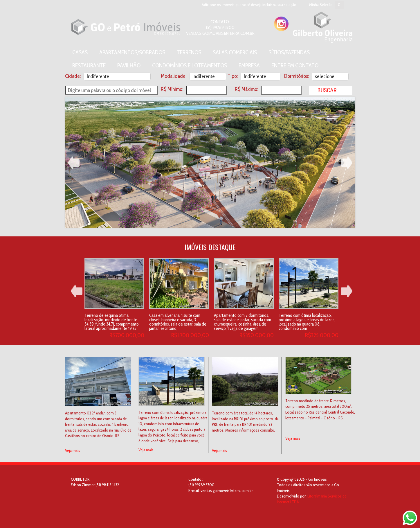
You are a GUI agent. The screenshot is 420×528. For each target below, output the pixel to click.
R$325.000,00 (322, 335)
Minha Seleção (321, 5)
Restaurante (89, 65)
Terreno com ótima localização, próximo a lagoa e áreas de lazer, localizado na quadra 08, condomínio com (307, 322)
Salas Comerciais (235, 52)
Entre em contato (295, 65)
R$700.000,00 (127, 335)
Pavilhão (129, 65)
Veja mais (73, 450)
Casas (80, 52)
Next (347, 162)
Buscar (327, 90)
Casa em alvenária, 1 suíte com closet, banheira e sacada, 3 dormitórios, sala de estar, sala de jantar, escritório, (178, 322)
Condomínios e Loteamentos (190, 65)
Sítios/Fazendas (289, 52)
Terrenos (189, 52)
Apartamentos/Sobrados (132, 52)
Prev (74, 162)
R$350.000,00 (257, 335)
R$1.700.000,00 (190, 335)
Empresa (249, 65)
